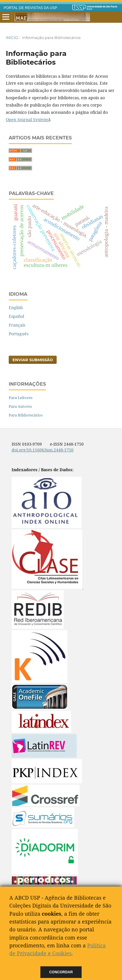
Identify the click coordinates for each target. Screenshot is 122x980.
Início (12, 38)
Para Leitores (21, 398)
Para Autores (20, 406)
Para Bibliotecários (26, 415)
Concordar (61, 972)
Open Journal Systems (27, 119)
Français (17, 325)
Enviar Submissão (33, 360)
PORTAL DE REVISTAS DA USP (31, 8)
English (16, 308)
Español (16, 316)
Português (19, 334)
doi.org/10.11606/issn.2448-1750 (43, 450)
